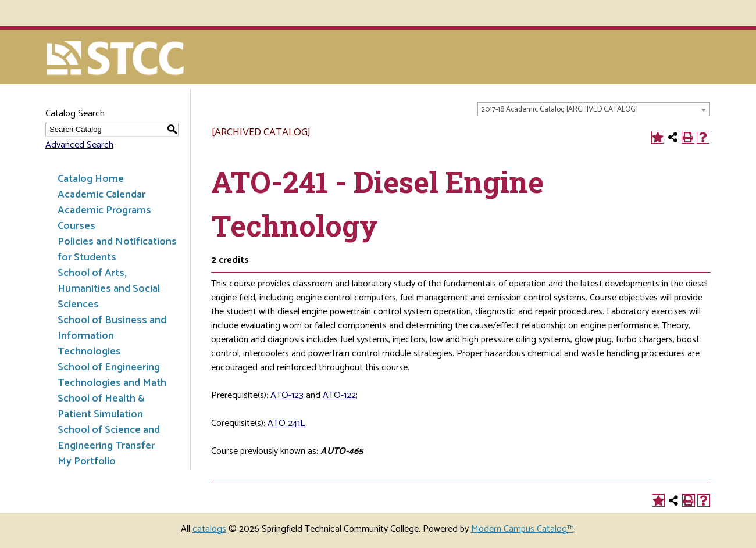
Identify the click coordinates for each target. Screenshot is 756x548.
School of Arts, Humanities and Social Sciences (109, 289)
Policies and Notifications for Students (117, 250)
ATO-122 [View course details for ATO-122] (339, 395)
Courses (76, 226)
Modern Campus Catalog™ (523, 529)
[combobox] (594, 109)
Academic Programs (104, 210)
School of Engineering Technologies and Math (112, 375)
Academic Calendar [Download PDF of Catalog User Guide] (101, 195)
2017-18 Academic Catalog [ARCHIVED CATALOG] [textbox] (559, 110)
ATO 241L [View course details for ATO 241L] (286, 423)
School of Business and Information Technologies (112, 336)
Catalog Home (91, 179)
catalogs (209, 529)
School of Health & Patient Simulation (101, 406)
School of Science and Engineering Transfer (109, 438)
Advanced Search (79, 145)
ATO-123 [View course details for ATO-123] (287, 395)
